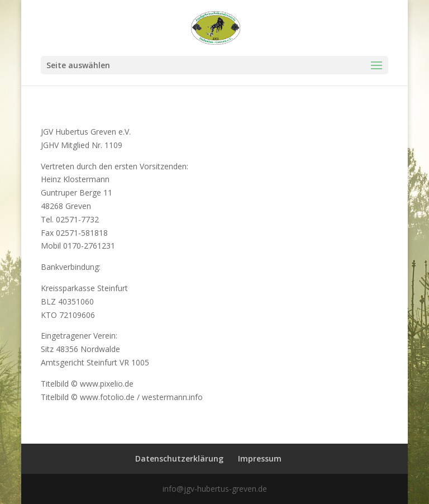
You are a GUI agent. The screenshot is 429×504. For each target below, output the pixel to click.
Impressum (260, 458)
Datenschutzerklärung (179, 458)
